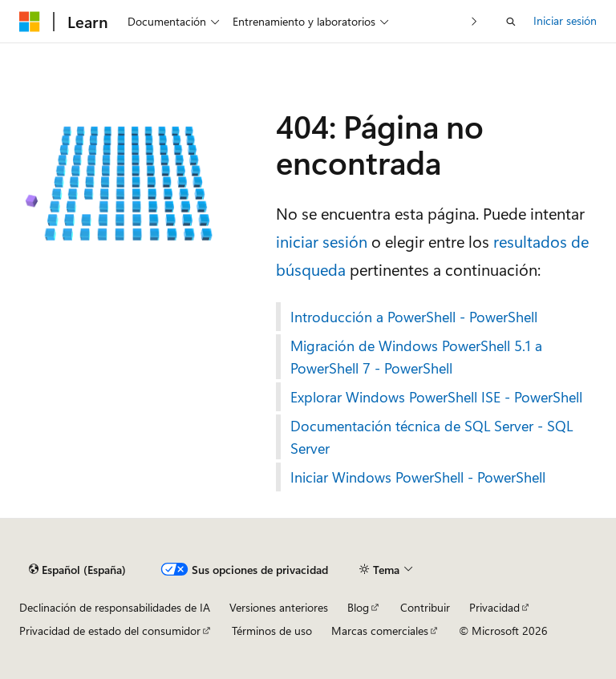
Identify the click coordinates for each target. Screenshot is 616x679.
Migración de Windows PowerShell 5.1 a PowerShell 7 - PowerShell (416, 357)
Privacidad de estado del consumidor (110, 630)
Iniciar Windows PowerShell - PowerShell (418, 477)
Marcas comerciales (380, 630)
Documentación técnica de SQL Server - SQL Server (432, 437)
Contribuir (425, 607)
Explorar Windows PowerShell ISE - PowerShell (436, 397)
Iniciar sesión (565, 20)
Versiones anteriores (279, 607)
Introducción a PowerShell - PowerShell (414, 317)
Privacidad (494, 607)
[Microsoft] (30, 22)
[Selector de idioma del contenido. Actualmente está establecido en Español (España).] (77, 570)
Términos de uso (272, 630)
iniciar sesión (322, 241)
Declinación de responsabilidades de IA (115, 607)
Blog (358, 607)
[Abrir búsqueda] (511, 22)
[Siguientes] (474, 21)
